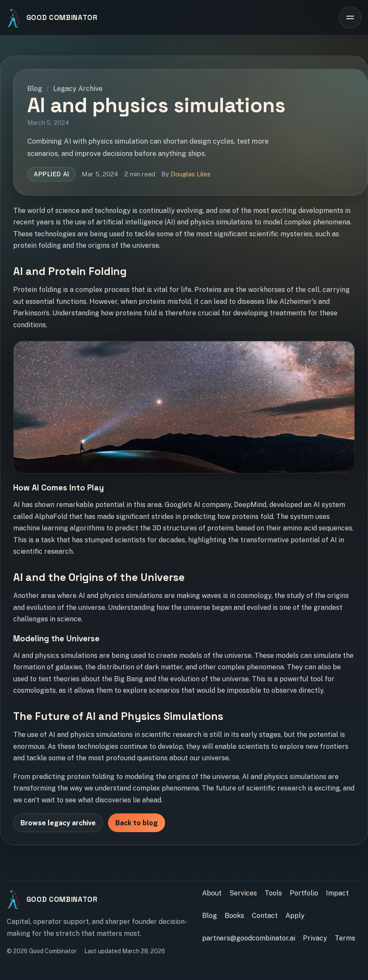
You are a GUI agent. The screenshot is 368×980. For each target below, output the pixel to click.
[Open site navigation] (350, 17)
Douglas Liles (191, 174)
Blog (35, 89)
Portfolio (304, 893)
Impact (337, 893)
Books (234, 916)
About (212, 893)
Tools (273, 893)
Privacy (315, 938)
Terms (345, 938)
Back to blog (137, 823)
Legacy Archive (78, 89)
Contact (265, 916)
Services (243, 893)
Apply (295, 916)
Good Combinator (62, 17)
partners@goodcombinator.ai (249, 938)
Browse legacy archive (58, 823)
